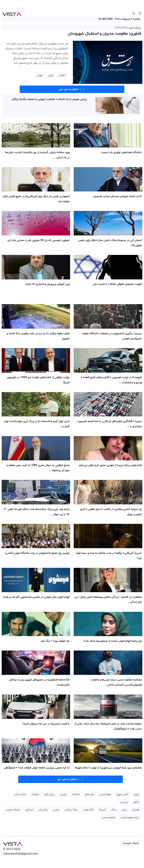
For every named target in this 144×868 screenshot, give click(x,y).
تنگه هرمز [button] (89, 810)
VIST (12, 13)
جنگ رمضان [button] (71, 810)
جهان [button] (40, 75)
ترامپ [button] (56, 810)
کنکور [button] (136, 802)
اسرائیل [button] (29, 810)
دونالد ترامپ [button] (13, 810)
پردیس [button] (124, 802)
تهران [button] (136, 794)
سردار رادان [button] (20, 794)
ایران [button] (51, 75)
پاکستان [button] (43, 810)
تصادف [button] (76, 794)
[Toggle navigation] (140, 13)
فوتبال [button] (136, 810)
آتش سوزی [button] (122, 794)
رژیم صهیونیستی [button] (130, 817)
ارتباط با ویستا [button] (131, 843)
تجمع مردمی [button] (109, 817)
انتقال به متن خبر (72, 89)
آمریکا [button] (102, 810)
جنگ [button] (114, 810)
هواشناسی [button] (105, 794)
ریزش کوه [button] (49, 794)
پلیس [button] (63, 794)
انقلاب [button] (62, 75)
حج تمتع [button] (90, 794)
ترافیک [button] (35, 794)
